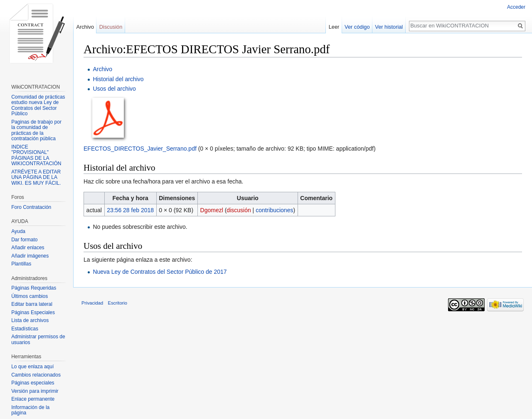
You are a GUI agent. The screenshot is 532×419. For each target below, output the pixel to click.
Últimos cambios (30, 296)
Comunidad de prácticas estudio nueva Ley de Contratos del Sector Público (38, 105)
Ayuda (18, 231)
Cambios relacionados (36, 375)
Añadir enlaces (28, 248)
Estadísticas (25, 329)
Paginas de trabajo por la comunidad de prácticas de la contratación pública (36, 130)
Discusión (111, 27)
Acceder (516, 7)
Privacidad (92, 303)
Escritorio (117, 303)
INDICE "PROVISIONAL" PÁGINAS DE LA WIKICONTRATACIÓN (36, 155)
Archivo (102, 69)
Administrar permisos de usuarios (38, 340)
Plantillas (21, 264)
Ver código (357, 27)
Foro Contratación (31, 207)
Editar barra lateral (32, 304)
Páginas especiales (33, 383)
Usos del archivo (114, 89)
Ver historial (389, 27)
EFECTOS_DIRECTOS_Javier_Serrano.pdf (140, 149)
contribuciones (274, 210)
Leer (334, 27)
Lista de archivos (30, 320)
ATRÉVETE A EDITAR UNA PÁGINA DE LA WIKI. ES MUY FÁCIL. (36, 177)
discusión (239, 210)
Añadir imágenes (30, 256)
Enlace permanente (33, 399)
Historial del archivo (118, 79)
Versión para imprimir (35, 391)
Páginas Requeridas (34, 288)
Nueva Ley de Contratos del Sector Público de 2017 (160, 272)
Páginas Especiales (33, 312)
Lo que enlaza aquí (32, 367)
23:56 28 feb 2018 (130, 210)
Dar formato (24, 240)
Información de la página (30, 410)
